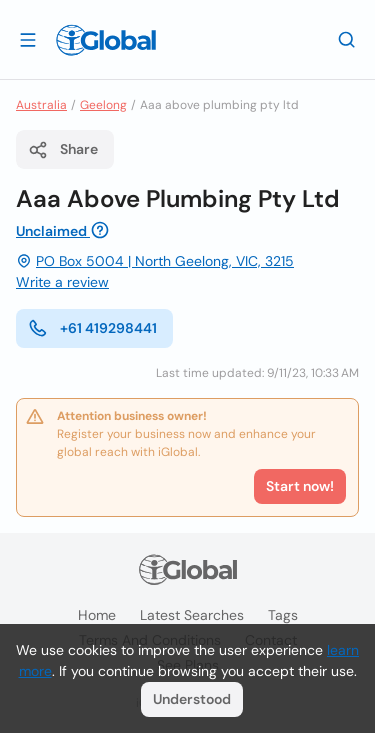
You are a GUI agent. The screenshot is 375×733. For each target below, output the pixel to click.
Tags (283, 615)
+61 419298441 (92, 328)
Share (63, 150)
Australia (41, 105)
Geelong (103, 105)
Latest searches (192, 615)
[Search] (347, 39)
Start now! (300, 486)
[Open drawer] (28, 39)
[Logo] (106, 40)
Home (97, 615)
